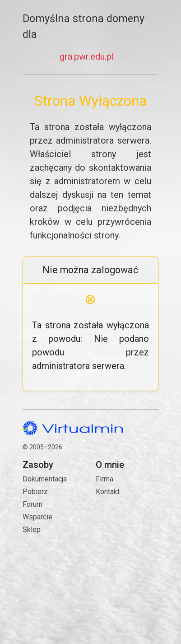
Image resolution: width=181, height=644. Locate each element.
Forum (32, 504)
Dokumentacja (45, 479)
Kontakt (127, 528)
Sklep (32, 530)
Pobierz (35, 492)
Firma (104, 479)
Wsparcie (37, 517)
